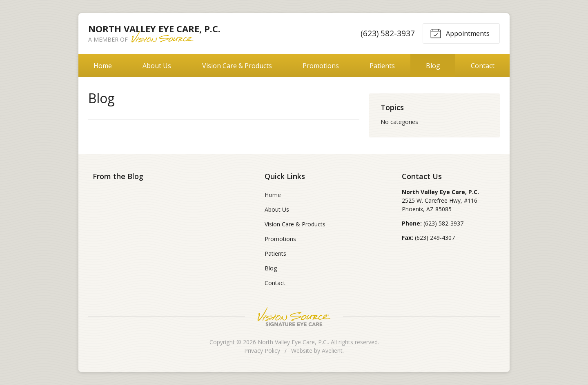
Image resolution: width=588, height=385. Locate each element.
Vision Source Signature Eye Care (294, 317)
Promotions (321, 66)
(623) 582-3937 (388, 33)
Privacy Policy (262, 351)
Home (103, 66)
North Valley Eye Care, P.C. (293, 342)
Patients (382, 66)
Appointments (460, 33)
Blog (433, 66)
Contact (483, 66)
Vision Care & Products (237, 66)
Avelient (332, 351)
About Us (157, 66)
